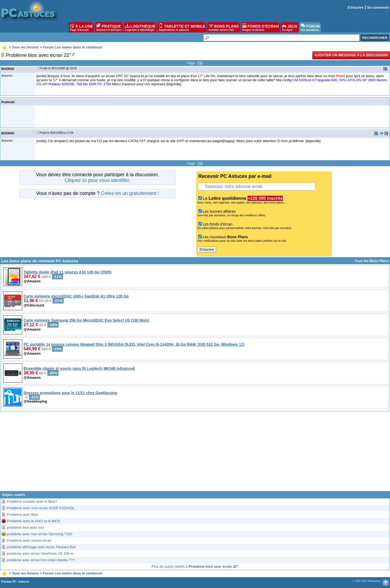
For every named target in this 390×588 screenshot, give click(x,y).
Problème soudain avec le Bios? (32, 502)
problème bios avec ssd (25, 527)
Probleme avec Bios (22, 514)
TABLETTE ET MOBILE (182, 27)
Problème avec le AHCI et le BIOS (33, 521)
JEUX (290, 27)
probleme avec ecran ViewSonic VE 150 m (40, 553)
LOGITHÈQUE (140, 27)
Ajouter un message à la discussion (351, 55)
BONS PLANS (224, 27)
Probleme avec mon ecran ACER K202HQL (41, 508)
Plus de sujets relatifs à (195, 566)
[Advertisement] (195, 453)
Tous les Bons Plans (372, 261)
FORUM (310, 27)
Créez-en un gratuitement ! (130, 193)
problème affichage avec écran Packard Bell (41, 547)
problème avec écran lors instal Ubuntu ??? (41, 560)
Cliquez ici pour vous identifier (97, 180)
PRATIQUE (109, 27)
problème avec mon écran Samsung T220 (40, 534)
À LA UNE (81, 27)
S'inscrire (355, 7)
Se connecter (378, 7)
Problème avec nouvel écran (29, 540)
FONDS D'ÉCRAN (261, 27)
